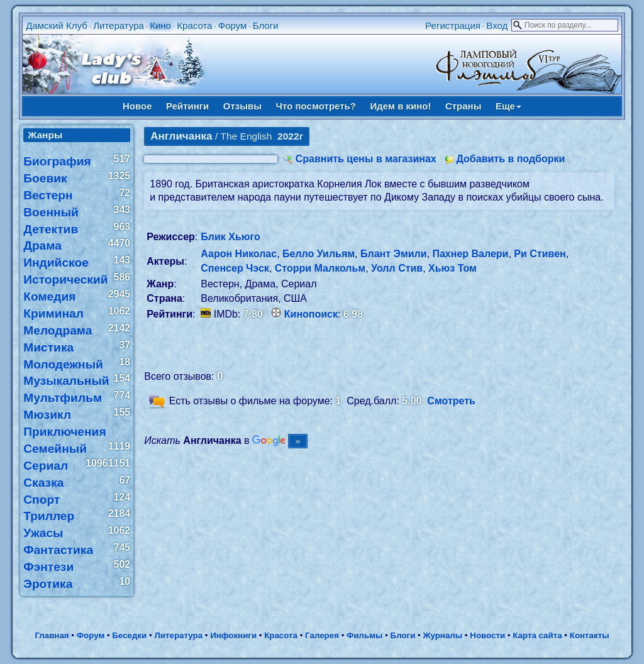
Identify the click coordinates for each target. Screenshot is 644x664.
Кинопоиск (311, 314)
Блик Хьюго (230, 237)
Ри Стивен (540, 254)
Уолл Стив (397, 268)
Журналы (442, 635)
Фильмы (364, 635)
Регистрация (453, 25)
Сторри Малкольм (320, 268)
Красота (194, 25)
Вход (497, 25)
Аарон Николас (239, 254)
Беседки (129, 635)
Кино (160, 25)
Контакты (590, 635)
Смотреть (451, 401)
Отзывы (242, 106)
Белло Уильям (319, 254)
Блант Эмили (394, 254)
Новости (487, 635)
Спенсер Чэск (235, 268)
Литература (119, 25)
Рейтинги (187, 106)
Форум (233, 25)
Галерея (322, 635)
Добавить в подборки (510, 159)
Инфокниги (233, 635)
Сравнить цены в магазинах (366, 159)
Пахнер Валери (470, 254)
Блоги (266, 25)
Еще (508, 106)
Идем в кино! (400, 106)
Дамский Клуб (57, 25)
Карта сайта (537, 635)
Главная (52, 635)
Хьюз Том (452, 268)
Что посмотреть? (316, 106)
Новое (137, 106)
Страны (464, 106)
